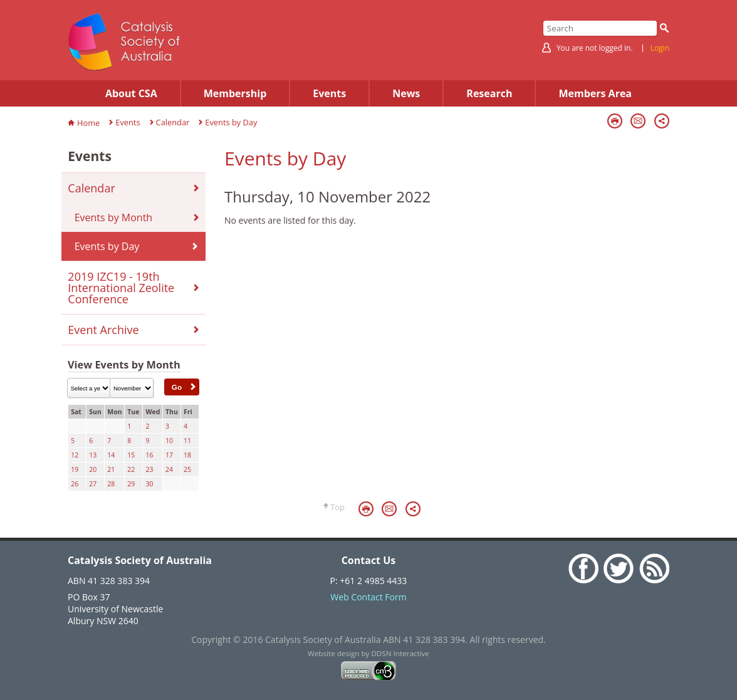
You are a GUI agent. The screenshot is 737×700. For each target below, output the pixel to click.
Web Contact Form (368, 597)
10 (169, 441)
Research (489, 93)
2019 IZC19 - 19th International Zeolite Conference (121, 288)
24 (169, 469)
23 (149, 469)
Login (660, 48)
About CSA (131, 93)
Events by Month (113, 217)
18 (187, 455)
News (406, 93)
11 (187, 441)
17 (169, 455)
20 (93, 469)
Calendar (173, 122)
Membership (235, 93)
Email (638, 121)
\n (89, 388)
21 (111, 469)
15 (131, 455)
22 (131, 469)
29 (131, 484)
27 (93, 484)
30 (149, 484)
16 (149, 455)
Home (88, 123)
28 (111, 484)
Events (329, 93)
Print (615, 121)
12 (75, 455)
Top (337, 507)
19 (75, 469)
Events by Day (231, 122)
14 (111, 455)
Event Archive (103, 330)
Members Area (595, 93)
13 (93, 455)
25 (187, 469)
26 (75, 484)
